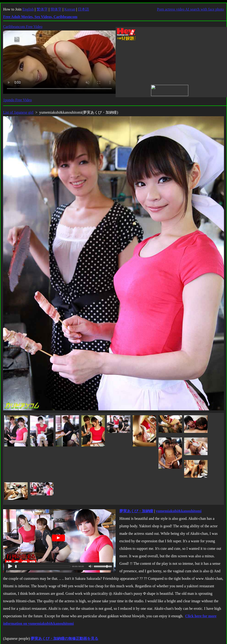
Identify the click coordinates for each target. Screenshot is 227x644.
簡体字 (56, 9)
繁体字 (42, 9)
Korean (70, 9)
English (28, 9)
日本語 (83, 9)
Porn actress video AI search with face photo (190, 9)
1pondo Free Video (17, 100)
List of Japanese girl (18, 112)
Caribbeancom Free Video (23, 27)
